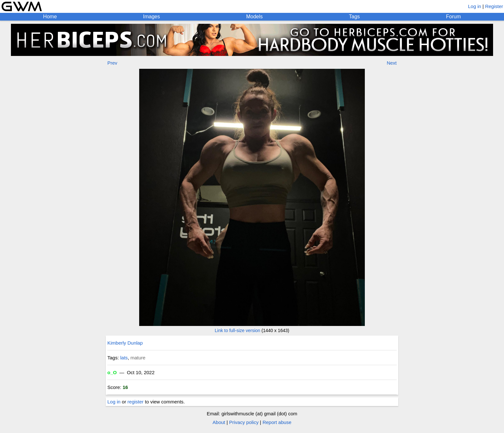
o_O (112, 372)
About (219, 422)
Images (151, 17)
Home (50, 17)
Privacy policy (244, 422)
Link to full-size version (238, 330)
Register (494, 6)
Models (255, 17)
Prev (112, 63)
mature (138, 358)
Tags (355, 17)
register (136, 402)
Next (392, 63)
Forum (454, 17)
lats (124, 358)
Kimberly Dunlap (125, 343)
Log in (475, 6)
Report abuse (277, 422)
